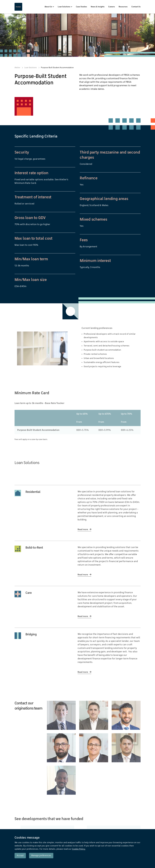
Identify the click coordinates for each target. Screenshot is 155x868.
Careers (112, 7)
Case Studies (81, 7)
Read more (83, 539)
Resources (123, 7)
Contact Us (136, 7)
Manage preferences (41, 856)
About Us (48, 7)
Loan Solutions (64, 7)
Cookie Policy (79, 849)
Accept (20, 856)
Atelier (17, 68)
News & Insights (98, 7)
